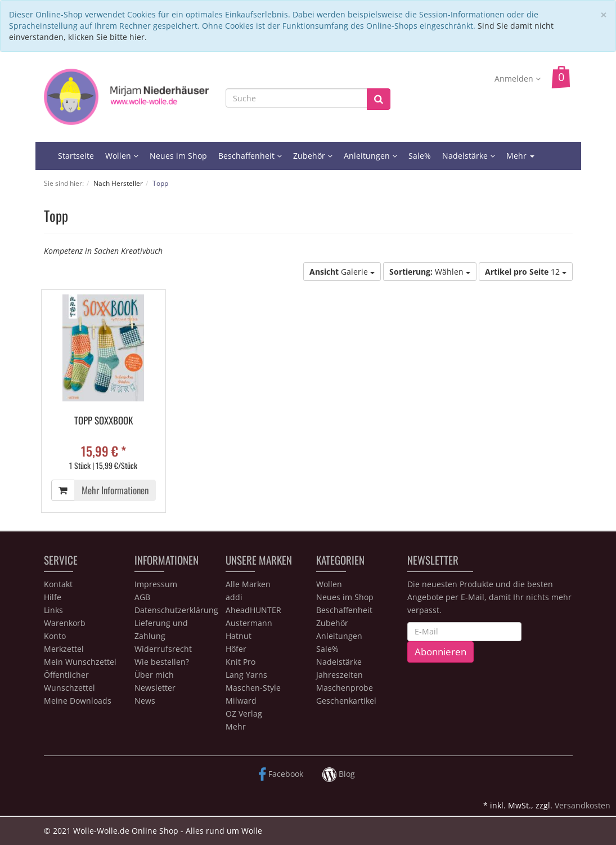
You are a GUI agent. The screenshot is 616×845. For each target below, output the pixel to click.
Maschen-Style (253, 688)
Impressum (156, 584)
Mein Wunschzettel (80, 662)
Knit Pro (240, 662)
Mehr (520, 156)
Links (53, 610)
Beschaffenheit (250, 156)
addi (234, 597)
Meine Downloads (78, 701)
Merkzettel (64, 649)
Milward (241, 701)
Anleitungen (370, 156)
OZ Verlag (244, 714)
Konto (55, 636)
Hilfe (53, 597)
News (145, 701)
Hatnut (239, 636)
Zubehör (313, 156)
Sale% (420, 156)
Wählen (430, 272)
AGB (142, 597)
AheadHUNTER (253, 610)
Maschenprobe (345, 688)
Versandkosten (583, 805)
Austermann (249, 623)
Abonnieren (440, 652)
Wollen (122, 156)
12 (526, 272)
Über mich (154, 675)
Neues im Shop (178, 156)
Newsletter (155, 688)
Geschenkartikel (346, 701)
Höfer (236, 649)
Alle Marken (248, 584)
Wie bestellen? (162, 662)
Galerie (342, 272)
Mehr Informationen (115, 490)
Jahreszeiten (340, 675)
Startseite (76, 156)
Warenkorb (65, 623)
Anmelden (518, 79)
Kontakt (58, 584)
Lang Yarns (246, 675)
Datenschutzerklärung (176, 610)
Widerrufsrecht (163, 649)
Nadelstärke (469, 156)
